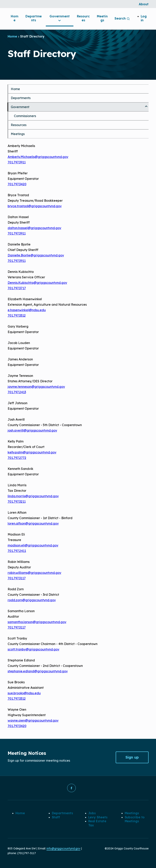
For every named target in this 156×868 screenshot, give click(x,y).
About (144, 4)
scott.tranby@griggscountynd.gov (33, 649)
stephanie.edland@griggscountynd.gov (38, 671)
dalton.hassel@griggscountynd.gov (34, 228)
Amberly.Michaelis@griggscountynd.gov (38, 157)
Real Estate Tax (97, 823)
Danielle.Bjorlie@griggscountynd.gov (36, 255)
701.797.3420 (17, 184)
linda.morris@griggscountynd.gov (33, 496)
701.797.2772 (17, 458)
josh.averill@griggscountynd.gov (32, 430)
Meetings (102, 18)
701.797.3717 (17, 288)
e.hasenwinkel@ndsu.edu (27, 310)
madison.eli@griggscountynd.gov (33, 545)
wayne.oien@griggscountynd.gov (33, 720)
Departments (34, 18)
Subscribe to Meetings (135, 819)
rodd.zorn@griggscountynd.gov (32, 600)
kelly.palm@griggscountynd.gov (32, 452)
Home (15, 18)
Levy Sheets (98, 817)
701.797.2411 (17, 551)
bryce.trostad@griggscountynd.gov (35, 206)
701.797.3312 (17, 315)
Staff (56, 817)
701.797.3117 (17, 578)
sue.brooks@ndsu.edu (24, 693)
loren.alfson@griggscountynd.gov (33, 523)
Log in (144, 18)
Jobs (92, 813)
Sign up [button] (132, 757)
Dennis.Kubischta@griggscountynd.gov (37, 283)
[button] (71, 788)
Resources (83, 18)
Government (60, 18)
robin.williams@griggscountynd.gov (34, 573)
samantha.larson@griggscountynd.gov (37, 622)
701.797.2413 (17, 392)
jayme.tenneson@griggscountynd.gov (36, 387)
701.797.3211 (17, 502)
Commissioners (25, 116)
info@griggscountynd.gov (64, 848)
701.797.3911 (17, 162)
